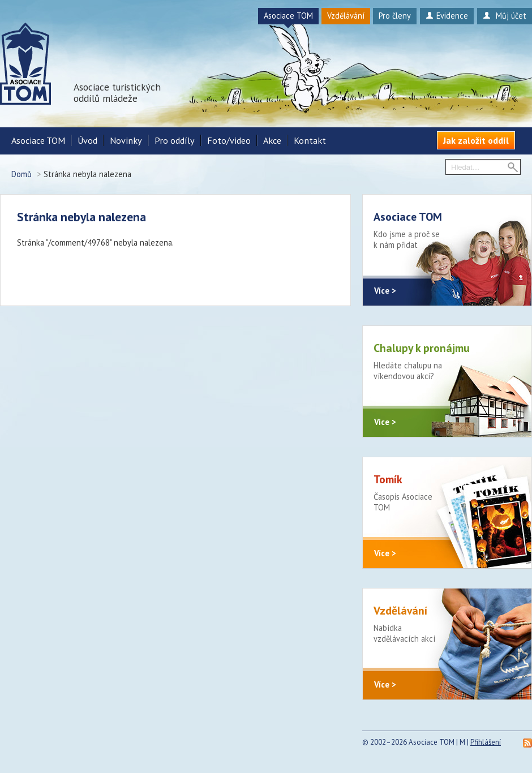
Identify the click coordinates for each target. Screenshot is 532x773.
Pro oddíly (175, 140)
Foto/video (229, 140)
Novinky (126, 140)
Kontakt (310, 140)
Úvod (87, 140)
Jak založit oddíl (476, 140)
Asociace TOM (288, 16)
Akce (272, 140)
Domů (22, 174)
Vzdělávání (346, 16)
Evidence (447, 16)
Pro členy (395, 16)
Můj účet (505, 16)
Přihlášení (486, 742)
